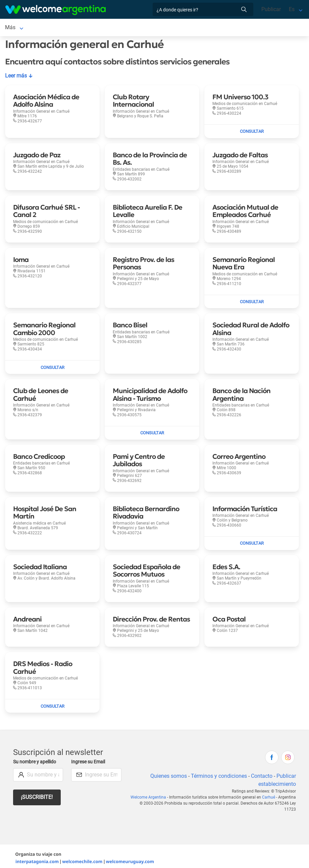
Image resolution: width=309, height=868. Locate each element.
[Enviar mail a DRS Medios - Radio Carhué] (52, 707)
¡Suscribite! (37, 798)
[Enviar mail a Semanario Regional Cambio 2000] (52, 369)
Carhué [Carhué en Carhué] (14, 28)
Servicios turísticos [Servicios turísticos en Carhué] (110, 28)
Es (292, 9)
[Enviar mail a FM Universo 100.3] (252, 133)
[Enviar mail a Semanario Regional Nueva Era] (252, 303)
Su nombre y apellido (36, 763)
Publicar (271, 9)
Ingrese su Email (89, 763)
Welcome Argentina (151, 799)
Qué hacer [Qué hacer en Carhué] (192, 28)
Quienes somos (167, 777)
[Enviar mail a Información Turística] (252, 545)
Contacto (262, 777)
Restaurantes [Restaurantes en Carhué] (156, 28)
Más (218, 28)
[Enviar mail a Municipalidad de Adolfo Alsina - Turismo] (152, 434)
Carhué (269, 799)
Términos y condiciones (218, 777)
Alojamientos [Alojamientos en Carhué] (50, 28)
